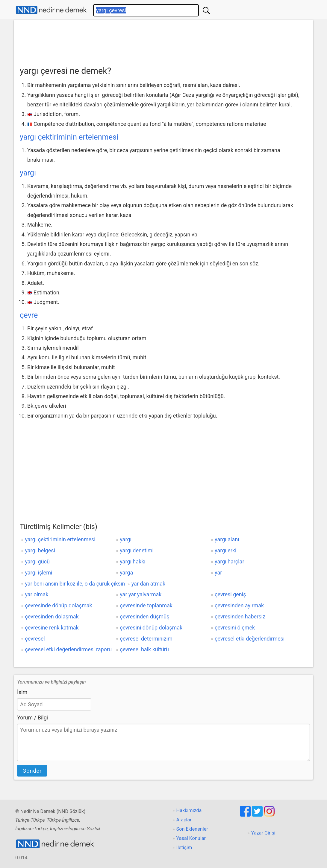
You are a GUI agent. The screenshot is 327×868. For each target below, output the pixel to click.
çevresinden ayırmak (239, 605)
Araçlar (184, 820)
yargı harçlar (229, 561)
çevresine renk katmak (52, 628)
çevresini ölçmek (235, 628)
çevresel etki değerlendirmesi (250, 639)
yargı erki (225, 550)
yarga (126, 573)
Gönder (32, 771)
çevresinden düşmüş (144, 616)
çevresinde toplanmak (146, 605)
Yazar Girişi (263, 833)
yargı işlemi (38, 573)
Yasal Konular (191, 838)
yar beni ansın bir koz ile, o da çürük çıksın (75, 584)
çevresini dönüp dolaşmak (151, 628)
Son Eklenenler (192, 829)
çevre (29, 315)
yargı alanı (227, 539)
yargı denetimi (137, 550)
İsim (22, 692)
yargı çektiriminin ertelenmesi (69, 137)
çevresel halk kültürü (144, 649)
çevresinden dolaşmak (52, 616)
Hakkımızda (189, 810)
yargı (28, 173)
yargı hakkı (133, 561)
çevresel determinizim (146, 639)
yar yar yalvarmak (141, 594)
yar (218, 573)
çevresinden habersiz (240, 616)
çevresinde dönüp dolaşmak (58, 605)
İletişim (184, 848)
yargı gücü (37, 561)
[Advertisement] (163, 41)
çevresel (35, 639)
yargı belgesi (40, 550)
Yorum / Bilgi (32, 718)
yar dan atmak (148, 584)
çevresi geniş (230, 594)
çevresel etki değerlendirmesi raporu (68, 649)
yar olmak (37, 594)
